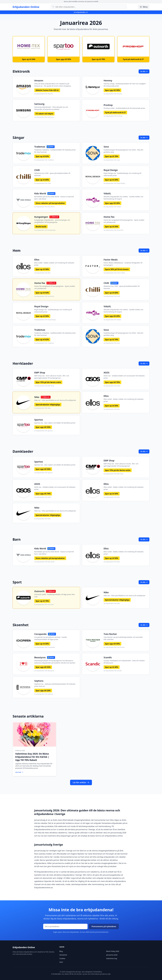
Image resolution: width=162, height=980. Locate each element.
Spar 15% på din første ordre (48, 382)
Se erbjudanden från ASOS (112, 386)
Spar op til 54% (112, 227)
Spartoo (39, 420)
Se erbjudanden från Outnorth (44, 605)
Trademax (40, 147)
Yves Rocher (110, 634)
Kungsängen (41, 217)
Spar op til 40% (112, 667)
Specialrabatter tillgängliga (48, 405)
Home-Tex (109, 217)
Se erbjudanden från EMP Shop (44, 386)
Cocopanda (40, 634)
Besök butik (41, 227)
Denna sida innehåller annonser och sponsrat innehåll (81, 2)
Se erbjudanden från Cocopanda (45, 647)
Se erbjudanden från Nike (42, 408)
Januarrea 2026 (112, 954)
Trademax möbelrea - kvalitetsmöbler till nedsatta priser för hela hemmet (55, 151)
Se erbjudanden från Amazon (44, 94)
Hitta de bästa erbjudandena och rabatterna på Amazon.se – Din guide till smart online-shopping (52, 85)
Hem (61, 961)
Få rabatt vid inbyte (44, 114)
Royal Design (111, 170)
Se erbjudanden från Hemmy (113, 94)
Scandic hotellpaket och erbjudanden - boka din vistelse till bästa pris (124, 662)
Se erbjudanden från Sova (112, 160)
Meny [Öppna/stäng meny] (144, 7)
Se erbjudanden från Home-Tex (113, 230)
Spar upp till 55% (43, 667)
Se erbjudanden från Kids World (44, 207)
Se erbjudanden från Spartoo (43, 431)
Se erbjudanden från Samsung (44, 117)
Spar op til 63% (42, 156)
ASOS (106, 373)
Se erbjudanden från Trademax (44, 160)
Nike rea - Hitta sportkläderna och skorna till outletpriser (55, 400)
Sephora (39, 681)
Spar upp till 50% (43, 427)
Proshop (108, 105)
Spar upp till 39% (112, 90)
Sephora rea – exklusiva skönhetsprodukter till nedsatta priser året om (55, 685)
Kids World (40, 193)
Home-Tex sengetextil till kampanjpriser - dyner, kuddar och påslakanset (124, 221)
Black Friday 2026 (113, 951)
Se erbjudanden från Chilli (43, 183)
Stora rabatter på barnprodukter (50, 203)
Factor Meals (111, 260)
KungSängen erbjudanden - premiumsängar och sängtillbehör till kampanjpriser (52, 221)
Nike (37, 397)
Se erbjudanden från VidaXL (112, 207)
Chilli (37, 170)
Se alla (144, 71)
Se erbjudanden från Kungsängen (45, 230)
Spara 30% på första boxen (117, 269)
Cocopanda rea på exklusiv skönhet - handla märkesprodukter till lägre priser (51, 638)
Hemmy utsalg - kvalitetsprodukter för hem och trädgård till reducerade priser (125, 85)
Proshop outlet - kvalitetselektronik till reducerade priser (124, 108)
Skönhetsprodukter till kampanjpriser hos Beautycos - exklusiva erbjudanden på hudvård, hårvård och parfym (55, 662)
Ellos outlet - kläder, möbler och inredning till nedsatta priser (54, 264)
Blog (61, 951)
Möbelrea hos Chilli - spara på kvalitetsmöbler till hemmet (52, 174)
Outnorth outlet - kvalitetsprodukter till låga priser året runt (55, 596)
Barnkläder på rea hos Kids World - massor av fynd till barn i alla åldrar (54, 198)
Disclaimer (63, 954)
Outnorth (39, 591)
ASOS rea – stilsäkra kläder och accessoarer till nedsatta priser (124, 377)
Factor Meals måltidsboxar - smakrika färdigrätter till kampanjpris (123, 264)
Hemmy (108, 80)
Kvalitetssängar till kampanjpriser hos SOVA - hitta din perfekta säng (123, 151)
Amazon (39, 80)
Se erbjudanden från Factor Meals (114, 273)
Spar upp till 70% (112, 382)
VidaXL (107, 193)
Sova (106, 147)
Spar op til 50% (112, 180)
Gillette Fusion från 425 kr (47, 90)
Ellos (37, 260)
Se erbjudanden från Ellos (42, 273)
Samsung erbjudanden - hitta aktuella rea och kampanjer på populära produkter (51, 108)
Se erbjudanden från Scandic (113, 671)
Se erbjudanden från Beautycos (44, 671)
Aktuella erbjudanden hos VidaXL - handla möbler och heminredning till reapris (123, 198)
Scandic (108, 657)
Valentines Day (112, 958)
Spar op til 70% (112, 156)
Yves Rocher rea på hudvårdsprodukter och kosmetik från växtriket (123, 638)
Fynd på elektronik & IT (115, 113)
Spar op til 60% (42, 180)
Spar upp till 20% (112, 203)
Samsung (39, 104)
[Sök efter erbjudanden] (89, 7)
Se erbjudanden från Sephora (44, 694)
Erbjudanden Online (26, 7)
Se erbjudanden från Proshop (113, 116)
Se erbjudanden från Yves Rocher (114, 647)
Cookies (62, 958)
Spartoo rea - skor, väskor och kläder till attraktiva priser (55, 423)
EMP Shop (40, 373)
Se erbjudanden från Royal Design (114, 183)
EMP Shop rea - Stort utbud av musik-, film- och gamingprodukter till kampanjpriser (52, 377)
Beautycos (40, 657)
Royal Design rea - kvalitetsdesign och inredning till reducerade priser (122, 174)
